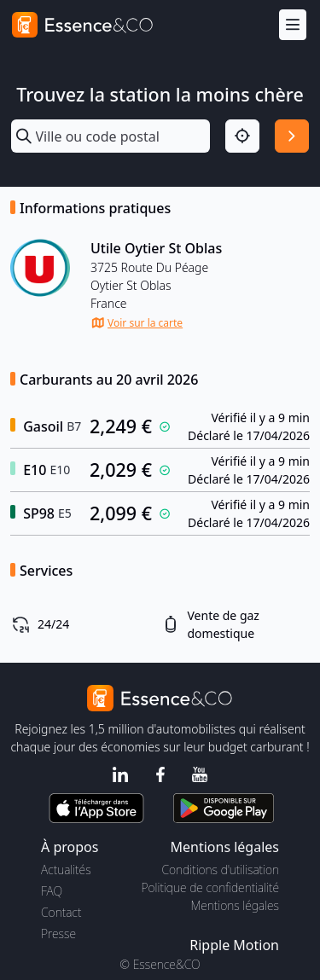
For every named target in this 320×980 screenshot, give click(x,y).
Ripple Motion (234, 945)
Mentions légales (235, 905)
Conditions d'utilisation (220, 870)
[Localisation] (242, 136)
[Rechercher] (292, 136)
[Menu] (293, 25)
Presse (58, 934)
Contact (61, 912)
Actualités (66, 870)
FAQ (52, 891)
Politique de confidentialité (210, 887)
